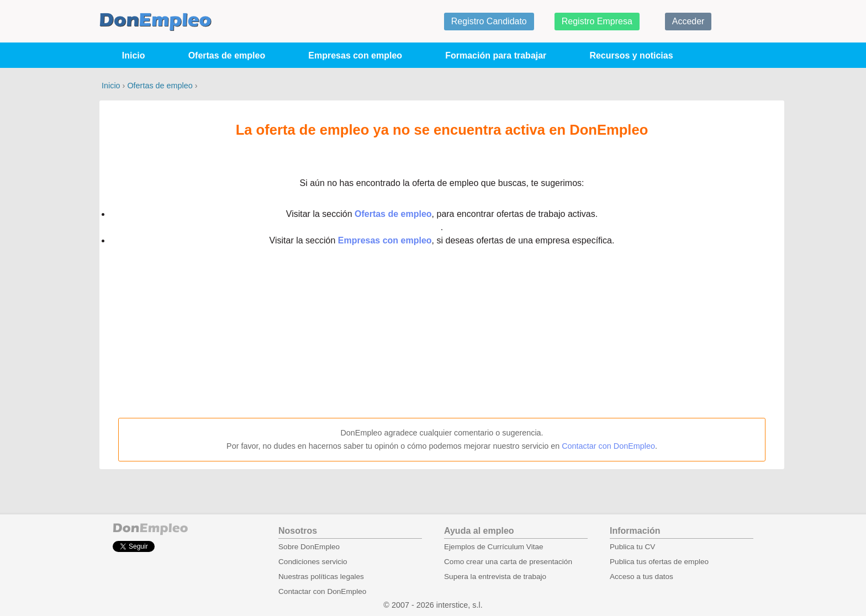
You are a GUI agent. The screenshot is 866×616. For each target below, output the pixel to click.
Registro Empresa (597, 21)
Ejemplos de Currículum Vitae (494, 547)
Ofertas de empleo (227, 55)
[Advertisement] (442, 333)
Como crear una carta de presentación (508, 562)
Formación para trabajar (496, 55)
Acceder (688, 21)
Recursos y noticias (631, 55)
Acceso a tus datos (641, 577)
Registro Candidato (489, 21)
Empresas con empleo (355, 55)
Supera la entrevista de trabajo (495, 577)
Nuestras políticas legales (321, 577)
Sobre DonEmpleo (309, 547)
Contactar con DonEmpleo (608, 446)
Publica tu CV (632, 547)
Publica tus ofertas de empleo (659, 562)
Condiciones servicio (313, 562)
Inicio (134, 55)
